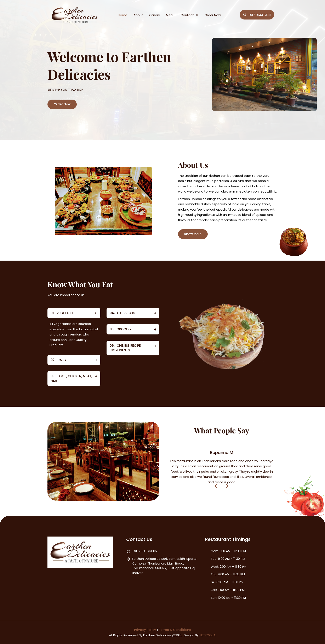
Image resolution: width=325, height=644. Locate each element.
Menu (170, 15)
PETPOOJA (207, 635)
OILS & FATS (122, 313)
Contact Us (189, 15)
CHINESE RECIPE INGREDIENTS (125, 348)
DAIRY (58, 360)
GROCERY (121, 329)
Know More (193, 234)
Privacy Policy (145, 630)
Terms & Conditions (175, 630)
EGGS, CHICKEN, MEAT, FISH (71, 378)
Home (123, 15)
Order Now (213, 15)
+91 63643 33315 (257, 15)
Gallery (155, 15)
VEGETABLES (63, 313)
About (138, 15)
